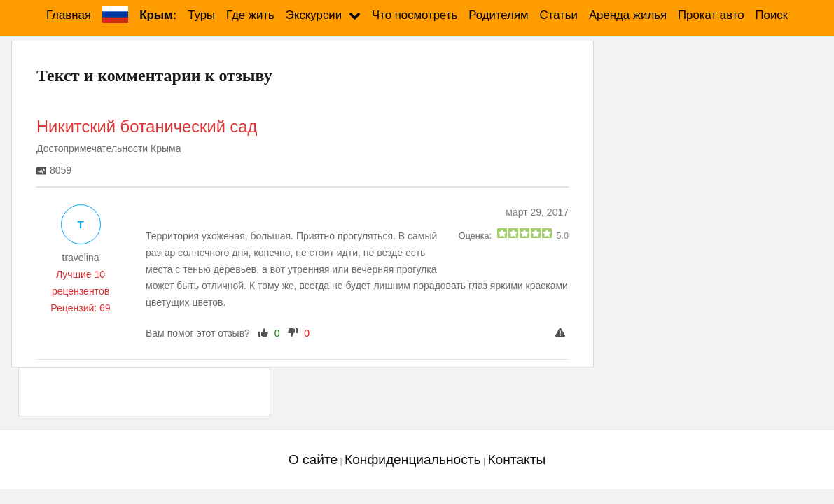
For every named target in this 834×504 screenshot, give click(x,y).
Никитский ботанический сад (147, 127)
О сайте (313, 460)
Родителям (498, 15)
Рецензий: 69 (80, 308)
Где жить (250, 15)
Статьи (559, 15)
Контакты (516, 460)
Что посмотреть (415, 15)
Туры (201, 15)
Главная (69, 15)
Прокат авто (711, 15)
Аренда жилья (628, 15)
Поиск (772, 15)
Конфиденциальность (413, 460)
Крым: (158, 15)
